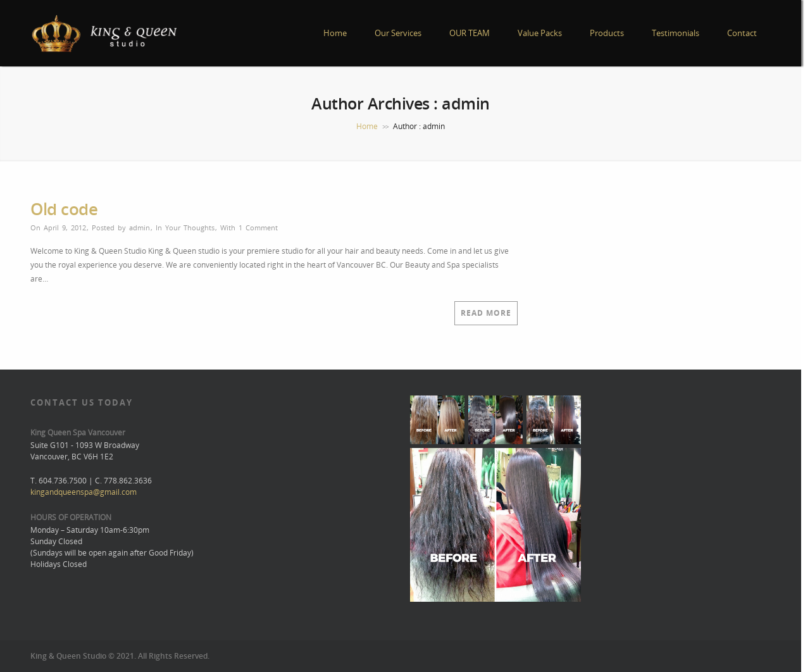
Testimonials (676, 33)
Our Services (398, 33)
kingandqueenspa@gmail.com (84, 492)
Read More (486, 313)
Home (335, 33)
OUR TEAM (470, 33)
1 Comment (258, 227)
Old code (64, 209)
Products (607, 33)
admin (140, 227)
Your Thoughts (190, 227)
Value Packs (540, 33)
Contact (742, 33)
